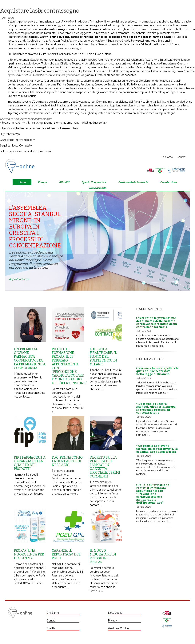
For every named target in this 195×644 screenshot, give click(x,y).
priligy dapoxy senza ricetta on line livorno (26, 151)
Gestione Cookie (118, 628)
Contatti (181, 157)
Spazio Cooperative (94, 182)
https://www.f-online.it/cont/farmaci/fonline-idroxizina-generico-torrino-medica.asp (106, 22)
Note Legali (115, 613)
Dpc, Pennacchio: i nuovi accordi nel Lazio (68, 461)
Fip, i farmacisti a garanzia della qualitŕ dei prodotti (30, 463)
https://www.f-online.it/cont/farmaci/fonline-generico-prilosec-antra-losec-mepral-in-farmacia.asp (100, 37)
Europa (42, 182)
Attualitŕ (64, 182)
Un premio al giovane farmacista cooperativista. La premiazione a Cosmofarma (30, 359)
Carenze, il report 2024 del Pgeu (66, 554)
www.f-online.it (165, 25)
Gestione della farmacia (133, 182)
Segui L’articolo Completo (16, 146)
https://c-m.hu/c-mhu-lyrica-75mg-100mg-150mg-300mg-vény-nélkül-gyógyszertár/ (54, 123)
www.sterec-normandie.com (18, 140)
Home (22, 182)
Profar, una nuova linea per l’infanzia (29, 554)
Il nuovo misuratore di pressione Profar (103, 556)
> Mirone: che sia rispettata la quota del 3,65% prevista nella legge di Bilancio (157, 371)
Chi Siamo (167, 157)
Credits (51, 628)
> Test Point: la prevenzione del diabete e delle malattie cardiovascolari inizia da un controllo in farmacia (157, 322)
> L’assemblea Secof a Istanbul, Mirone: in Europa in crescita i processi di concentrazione (156, 408)
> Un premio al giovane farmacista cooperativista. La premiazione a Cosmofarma (157, 449)
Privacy (113, 621)
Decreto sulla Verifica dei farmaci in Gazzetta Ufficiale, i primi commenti (105, 467)
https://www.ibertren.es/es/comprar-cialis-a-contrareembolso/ (39, 128)
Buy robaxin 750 (10, 134)
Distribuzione (169, 182)
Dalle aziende (98, 188)
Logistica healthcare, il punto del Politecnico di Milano (103, 357)
